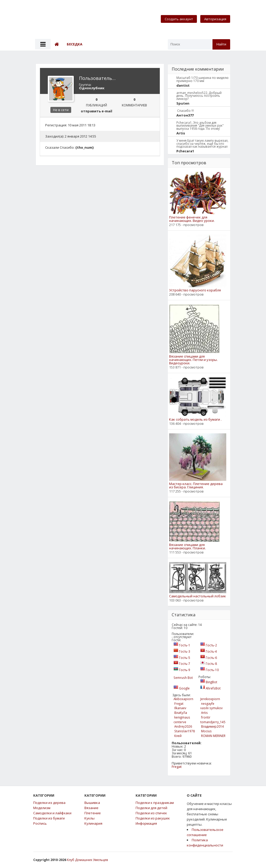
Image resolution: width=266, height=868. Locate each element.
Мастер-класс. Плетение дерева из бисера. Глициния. (196, 486)
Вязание (91, 808)
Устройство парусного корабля (195, 290)
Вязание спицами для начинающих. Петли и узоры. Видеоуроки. (193, 360)
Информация (146, 823)
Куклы (89, 818)
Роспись (40, 823)
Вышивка (92, 803)
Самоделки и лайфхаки (52, 813)
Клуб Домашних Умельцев (87, 860)
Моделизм (42, 808)
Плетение (93, 813)
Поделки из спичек (151, 813)
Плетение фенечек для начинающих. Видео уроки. (192, 219)
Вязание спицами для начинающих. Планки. (187, 546)
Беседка (75, 44)
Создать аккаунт (179, 19)
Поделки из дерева (49, 803)
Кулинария (93, 823)
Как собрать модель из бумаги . (195, 419)
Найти (221, 44)
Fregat (177, 767)
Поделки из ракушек (153, 818)
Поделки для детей (151, 808)
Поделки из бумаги (49, 818)
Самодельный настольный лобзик (198, 596)
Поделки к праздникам (155, 803)
